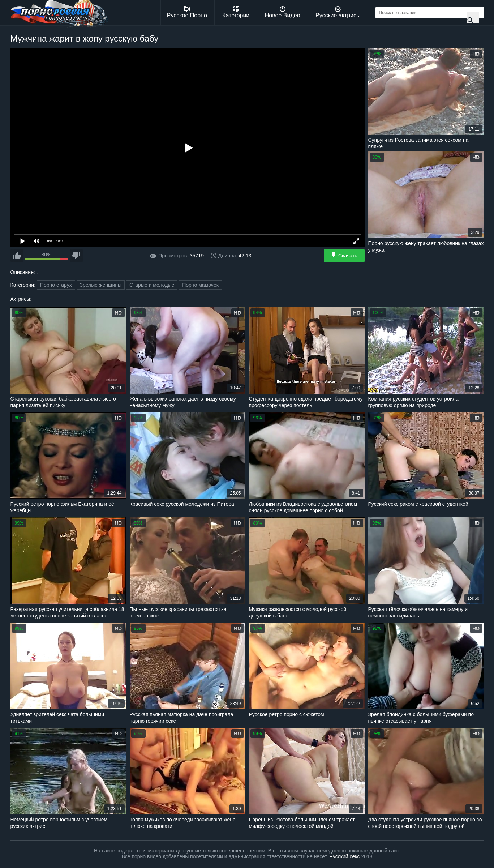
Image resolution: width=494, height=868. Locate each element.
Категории (236, 12)
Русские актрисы (338, 12)
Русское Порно (187, 12)
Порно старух (56, 285)
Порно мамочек (200, 285)
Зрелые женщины (101, 285)
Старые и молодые (152, 285)
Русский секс (345, 856)
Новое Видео (283, 12)
